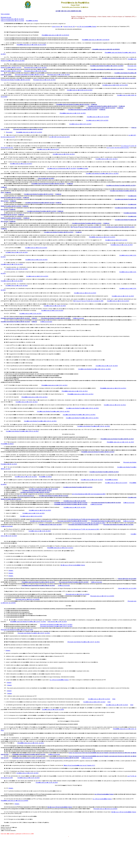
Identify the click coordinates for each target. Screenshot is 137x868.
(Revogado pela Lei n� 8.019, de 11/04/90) (78, 594)
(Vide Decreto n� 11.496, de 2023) (57, 622)
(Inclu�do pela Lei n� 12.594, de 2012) (99, 699)
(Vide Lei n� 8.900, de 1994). (46, 178)
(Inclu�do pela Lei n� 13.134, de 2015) (98, 117)
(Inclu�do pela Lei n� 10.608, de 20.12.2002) (115, 85)
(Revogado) (9, 132)
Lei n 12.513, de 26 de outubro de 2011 (118, 148)
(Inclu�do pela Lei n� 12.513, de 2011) (64, 154)
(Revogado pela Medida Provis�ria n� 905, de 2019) (72, 521)
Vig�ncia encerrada (78, 318)
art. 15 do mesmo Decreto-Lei (26, 496)
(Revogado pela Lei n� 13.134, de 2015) (35, 67)
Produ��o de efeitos (32, 21)
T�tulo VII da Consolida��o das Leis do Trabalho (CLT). (79, 765)
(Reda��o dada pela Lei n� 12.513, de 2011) (54, 385)
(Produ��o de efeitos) (7, 444)
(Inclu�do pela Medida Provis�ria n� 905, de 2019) (15, 318)
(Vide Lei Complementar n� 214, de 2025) (12, 21)
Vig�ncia (34, 318)
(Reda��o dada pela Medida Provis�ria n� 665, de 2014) (73, 104)
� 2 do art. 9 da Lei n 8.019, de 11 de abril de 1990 (86, 227)
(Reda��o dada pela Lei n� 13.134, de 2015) (73, 113)
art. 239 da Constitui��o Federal (59, 680)
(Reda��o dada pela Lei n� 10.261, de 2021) (31, 743)
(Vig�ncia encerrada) (46, 322)
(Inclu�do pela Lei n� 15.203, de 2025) (53, 709)
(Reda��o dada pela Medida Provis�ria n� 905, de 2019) (71, 503)
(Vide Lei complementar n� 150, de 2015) (12, 19)
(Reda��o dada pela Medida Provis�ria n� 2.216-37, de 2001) (28, 622)
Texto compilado (5, 14)
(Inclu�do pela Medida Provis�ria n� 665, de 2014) (121, 185)
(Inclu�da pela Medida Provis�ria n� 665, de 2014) (103, 106)
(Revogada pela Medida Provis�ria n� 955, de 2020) (56, 318)
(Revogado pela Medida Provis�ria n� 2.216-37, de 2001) (56, 625)
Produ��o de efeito (82, 168)
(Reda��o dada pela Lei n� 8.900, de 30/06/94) (106, 49)
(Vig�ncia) (94, 104)
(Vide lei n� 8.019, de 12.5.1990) (127, 579)
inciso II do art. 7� (57, 26)
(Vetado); (9, 683)
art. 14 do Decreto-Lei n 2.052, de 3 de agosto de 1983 (84, 519)
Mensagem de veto (6, 17)
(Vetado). (11, 570)
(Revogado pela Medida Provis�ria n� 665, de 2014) (30, 75)
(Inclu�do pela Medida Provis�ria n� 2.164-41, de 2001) (107, 66)
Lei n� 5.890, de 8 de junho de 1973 (59, 137)
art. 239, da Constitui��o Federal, (87, 26)
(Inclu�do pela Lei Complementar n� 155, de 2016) (62, 168)
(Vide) (114, 699)
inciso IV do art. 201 (69, 26)
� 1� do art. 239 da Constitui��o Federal (60, 807)
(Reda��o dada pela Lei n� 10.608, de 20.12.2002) (31, 45)
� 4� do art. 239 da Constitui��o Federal (73, 565)
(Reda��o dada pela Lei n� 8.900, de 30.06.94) (55, 35)
